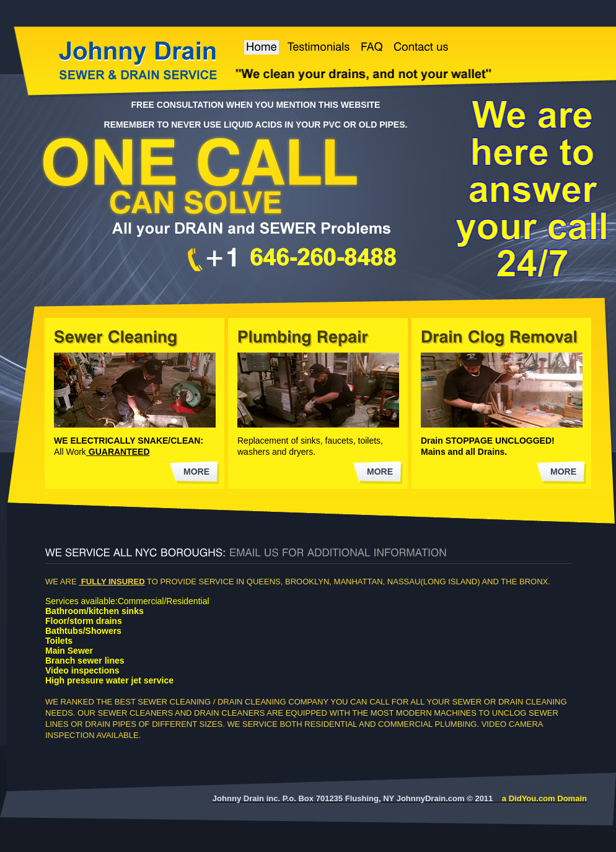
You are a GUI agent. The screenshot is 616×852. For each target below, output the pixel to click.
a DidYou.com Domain (544, 798)
